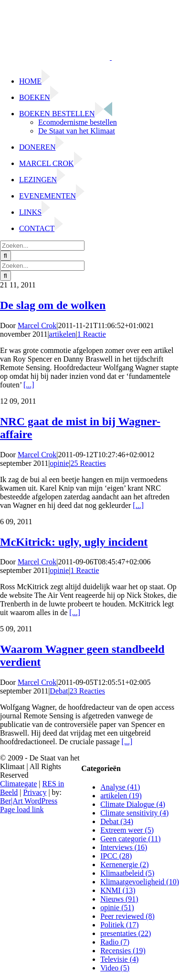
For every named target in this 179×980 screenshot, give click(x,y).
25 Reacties (88, 463)
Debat (59, 691)
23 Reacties (87, 691)
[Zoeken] (5, 256)
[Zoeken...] (42, 246)
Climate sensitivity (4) (134, 813)
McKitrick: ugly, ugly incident (74, 542)
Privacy (35, 792)
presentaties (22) (126, 933)
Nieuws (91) (119, 899)
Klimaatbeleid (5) (127, 873)
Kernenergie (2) (124, 864)
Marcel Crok (37, 325)
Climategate (18, 784)
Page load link (22, 809)
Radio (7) (115, 942)
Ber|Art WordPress (29, 801)
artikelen (63, 334)
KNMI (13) (118, 890)
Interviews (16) (124, 847)
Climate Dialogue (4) (133, 804)
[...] (29, 385)
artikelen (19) (121, 796)
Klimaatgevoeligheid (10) (140, 882)
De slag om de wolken (53, 305)
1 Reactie (92, 334)
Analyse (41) (120, 787)
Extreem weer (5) (127, 830)
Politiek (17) (119, 925)
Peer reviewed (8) (127, 916)
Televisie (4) (119, 959)
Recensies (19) (123, 951)
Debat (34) (117, 821)
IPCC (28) (116, 856)
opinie (59, 463)
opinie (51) (117, 908)
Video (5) (115, 968)
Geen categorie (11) (130, 839)
